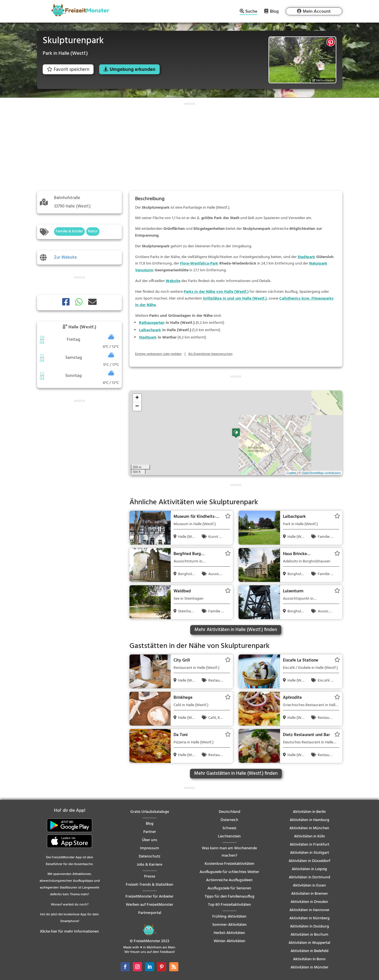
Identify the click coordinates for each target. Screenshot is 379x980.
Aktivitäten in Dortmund (309, 877)
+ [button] (137, 398)
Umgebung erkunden (133, 70)
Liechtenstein (229, 836)
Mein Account (317, 12)
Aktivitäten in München (309, 828)
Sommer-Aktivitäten (229, 925)
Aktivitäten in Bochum (309, 935)
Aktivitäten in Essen (309, 886)
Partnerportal (150, 913)
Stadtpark (306, 257)
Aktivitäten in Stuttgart (309, 853)
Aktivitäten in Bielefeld (309, 951)
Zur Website (65, 257)
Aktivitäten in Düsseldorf (309, 861)
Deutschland (229, 812)
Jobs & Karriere (150, 865)
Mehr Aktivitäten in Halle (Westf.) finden (236, 630)
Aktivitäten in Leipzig (309, 869)
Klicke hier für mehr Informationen (70, 932)
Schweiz (229, 828)
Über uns (150, 840)
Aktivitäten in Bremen (309, 894)
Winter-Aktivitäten (229, 941)
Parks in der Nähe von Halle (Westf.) (216, 292)
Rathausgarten (152, 323)
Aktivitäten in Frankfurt (309, 845)
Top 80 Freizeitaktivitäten (229, 905)
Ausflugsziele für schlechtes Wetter (229, 872)
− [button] (137, 407)
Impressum (150, 848)
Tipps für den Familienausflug (229, 897)
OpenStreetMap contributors (321, 473)
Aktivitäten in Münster (309, 967)
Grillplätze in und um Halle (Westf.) (235, 299)
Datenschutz (150, 856)
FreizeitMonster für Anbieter (150, 897)
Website (173, 281)
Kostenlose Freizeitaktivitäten (229, 864)
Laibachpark (150, 330)
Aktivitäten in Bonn (309, 959)
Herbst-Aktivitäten (229, 933)
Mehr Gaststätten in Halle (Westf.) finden (236, 773)
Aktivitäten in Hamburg (309, 820)
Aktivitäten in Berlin (309, 812)
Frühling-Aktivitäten (229, 917)
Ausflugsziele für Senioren (229, 888)
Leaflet (291, 473)
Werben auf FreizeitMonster (150, 905)
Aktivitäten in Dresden (309, 902)
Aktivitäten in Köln (309, 836)
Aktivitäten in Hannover (309, 910)
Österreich (229, 820)
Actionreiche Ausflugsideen (229, 880)
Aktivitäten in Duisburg (309, 926)
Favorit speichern (68, 70)
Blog (274, 11)
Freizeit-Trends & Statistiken (150, 885)
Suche (251, 12)
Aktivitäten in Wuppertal (309, 943)
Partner (150, 832)
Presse (150, 877)
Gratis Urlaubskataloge (150, 812)
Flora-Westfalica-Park (199, 264)
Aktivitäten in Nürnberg (309, 918)
